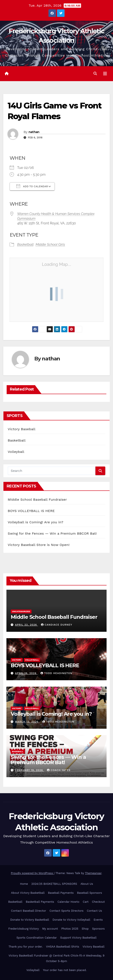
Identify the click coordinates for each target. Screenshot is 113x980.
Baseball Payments (61, 893)
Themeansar (93, 873)
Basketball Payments (40, 902)
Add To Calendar (32, 186)
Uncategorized (21, 611)
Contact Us (94, 911)
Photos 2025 (70, 929)
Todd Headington (56, 673)
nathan (34, 132)
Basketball (25, 245)
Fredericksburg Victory (24, 929)
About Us (87, 884)
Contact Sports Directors (66, 911)
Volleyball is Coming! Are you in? (35, 522)
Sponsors (98, 929)
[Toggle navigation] (105, 74)
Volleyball (16, 452)
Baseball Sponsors (89, 893)
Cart (86, 902)
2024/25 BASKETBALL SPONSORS (54, 884)
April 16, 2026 (26, 673)
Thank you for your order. (26, 947)
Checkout (98, 902)
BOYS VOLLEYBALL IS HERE (31, 511)
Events (98, 920)
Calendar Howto (68, 902)
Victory (17, 660)
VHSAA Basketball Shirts (63, 947)
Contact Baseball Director (28, 911)
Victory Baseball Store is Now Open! (39, 545)
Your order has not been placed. (65, 970)
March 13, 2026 (27, 722)
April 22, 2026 (26, 625)
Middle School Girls (50, 245)
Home (24, 884)
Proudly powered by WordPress (32, 873)
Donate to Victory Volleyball (71, 920)
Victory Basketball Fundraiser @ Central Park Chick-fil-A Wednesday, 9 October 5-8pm (56, 958)
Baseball (18, 751)
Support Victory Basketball (78, 938)
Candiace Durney (57, 625)
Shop (85, 929)
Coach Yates (59, 770)
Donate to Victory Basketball (30, 920)
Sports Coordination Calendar (37, 938)
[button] (95, 74)
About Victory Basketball (28, 893)
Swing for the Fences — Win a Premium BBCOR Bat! (52, 533)
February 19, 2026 (29, 770)
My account (50, 929)
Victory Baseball (22, 429)
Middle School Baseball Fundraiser (37, 500)
